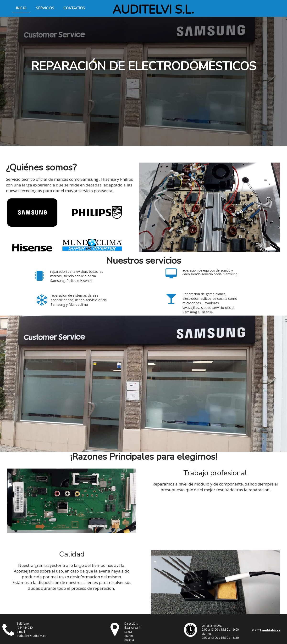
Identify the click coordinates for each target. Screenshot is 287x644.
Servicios (45, 8)
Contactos (74, 8)
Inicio (21, 8)
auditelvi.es (271, 630)
